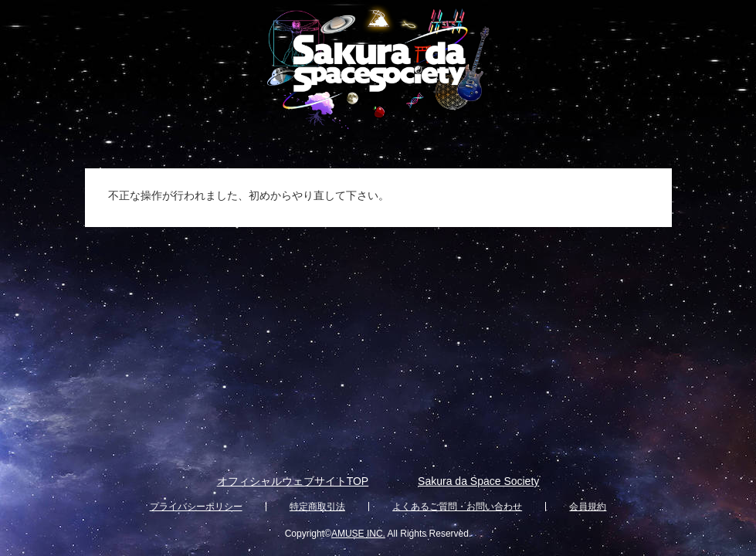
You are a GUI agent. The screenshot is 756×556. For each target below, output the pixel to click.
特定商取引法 (317, 507)
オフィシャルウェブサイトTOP (293, 481)
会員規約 (588, 507)
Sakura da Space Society (478, 481)
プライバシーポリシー (196, 507)
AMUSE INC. (358, 534)
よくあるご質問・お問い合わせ (457, 507)
